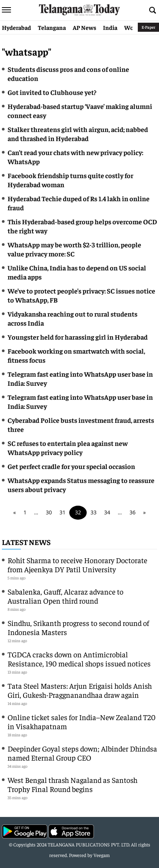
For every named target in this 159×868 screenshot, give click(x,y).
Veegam (102, 855)
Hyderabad (16, 27)
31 (62, 512)
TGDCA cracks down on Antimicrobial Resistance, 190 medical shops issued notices (79, 659)
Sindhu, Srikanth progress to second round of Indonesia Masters (78, 627)
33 (94, 512)
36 (132, 512)
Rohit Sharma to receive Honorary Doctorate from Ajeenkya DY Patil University (77, 564)
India (110, 27)
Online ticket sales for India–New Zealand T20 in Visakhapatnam (82, 721)
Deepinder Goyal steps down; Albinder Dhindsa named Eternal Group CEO (82, 753)
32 (78, 512)
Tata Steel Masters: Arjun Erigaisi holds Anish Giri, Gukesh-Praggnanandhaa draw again (80, 690)
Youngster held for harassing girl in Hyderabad (78, 337)
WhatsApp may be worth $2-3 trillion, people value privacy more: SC (74, 249)
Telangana (52, 27)
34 (107, 512)
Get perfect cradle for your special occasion (71, 466)
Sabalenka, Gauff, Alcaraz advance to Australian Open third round (65, 596)
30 (49, 512)
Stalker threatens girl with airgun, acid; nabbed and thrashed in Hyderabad (78, 134)
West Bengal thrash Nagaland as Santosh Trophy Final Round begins (72, 784)
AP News (84, 27)
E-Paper (148, 27)
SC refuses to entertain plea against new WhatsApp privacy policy (68, 448)
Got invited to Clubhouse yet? (53, 92)
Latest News (26, 542)
